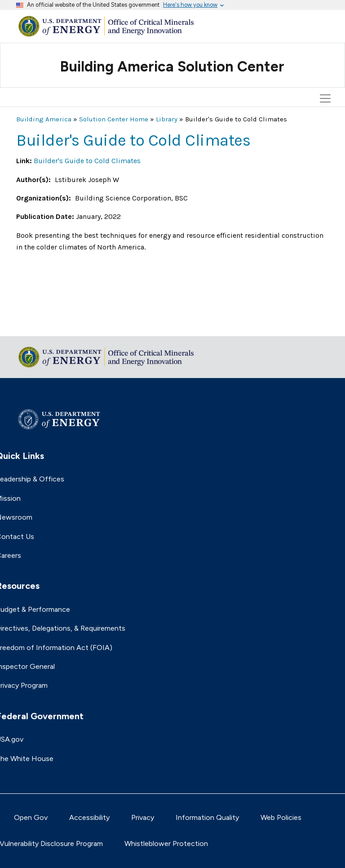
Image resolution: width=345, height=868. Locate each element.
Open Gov (31, 817)
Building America (44, 119)
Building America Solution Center (172, 67)
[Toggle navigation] (327, 58)
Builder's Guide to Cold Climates (87, 161)
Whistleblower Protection (166, 844)
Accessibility (89, 817)
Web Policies (281, 817)
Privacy (143, 817)
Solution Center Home (114, 119)
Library (167, 119)
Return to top (39, 323)
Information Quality (207, 817)
